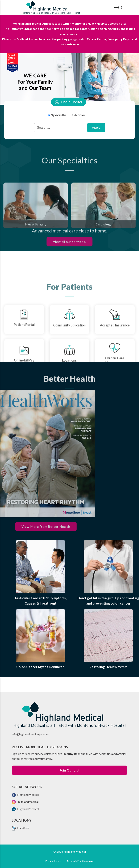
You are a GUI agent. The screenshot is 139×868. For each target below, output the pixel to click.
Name (80, 115)
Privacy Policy (53, 861)
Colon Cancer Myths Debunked (63, 667)
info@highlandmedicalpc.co (29, 734)
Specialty (58, 115)
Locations (21, 828)
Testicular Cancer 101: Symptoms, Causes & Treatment (63, 601)
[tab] (69, 102)
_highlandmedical (25, 802)
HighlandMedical (25, 795)
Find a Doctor (72, 102)
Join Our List (70, 770)
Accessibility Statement (80, 861)
